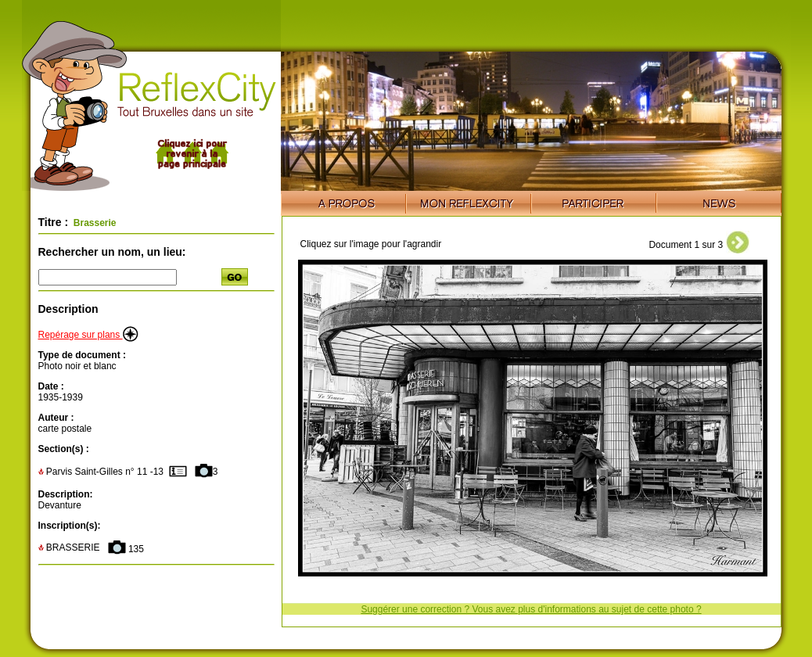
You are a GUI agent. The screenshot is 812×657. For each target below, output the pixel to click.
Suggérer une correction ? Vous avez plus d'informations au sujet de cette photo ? (531, 609)
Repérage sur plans (88, 335)
